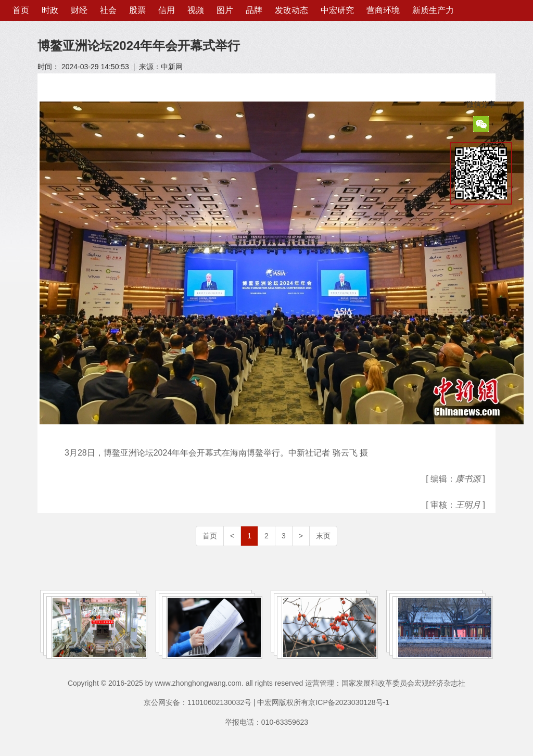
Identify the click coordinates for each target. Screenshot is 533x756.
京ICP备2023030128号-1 (349, 702)
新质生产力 (433, 10)
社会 (108, 10)
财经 (79, 10)
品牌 (254, 10)
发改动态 (291, 10)
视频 (196, 10)
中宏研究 (337, 10)
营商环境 (383, 10)
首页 (21, 10)
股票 (137, 10)
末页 (323, 536)
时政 (50, 10)
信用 (167, 10)
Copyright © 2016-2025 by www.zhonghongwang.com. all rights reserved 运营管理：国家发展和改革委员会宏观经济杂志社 (266, 683)
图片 (225, 10)
